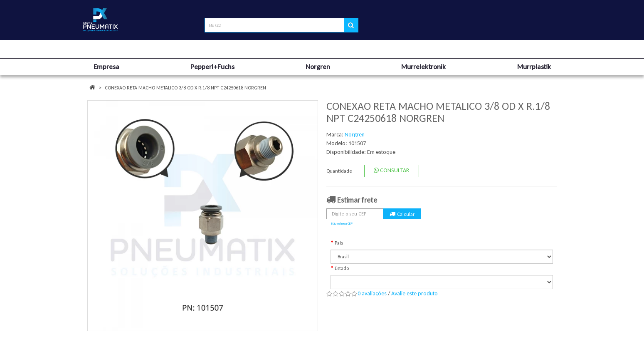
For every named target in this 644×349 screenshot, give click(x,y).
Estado (342, 268)
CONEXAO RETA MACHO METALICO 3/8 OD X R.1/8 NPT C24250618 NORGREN (185, 88)
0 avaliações (372, 293)
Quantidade (339, 171)
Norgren (355, 135)
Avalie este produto (415, 293)
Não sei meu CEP (342, 223)
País (339, 243)
